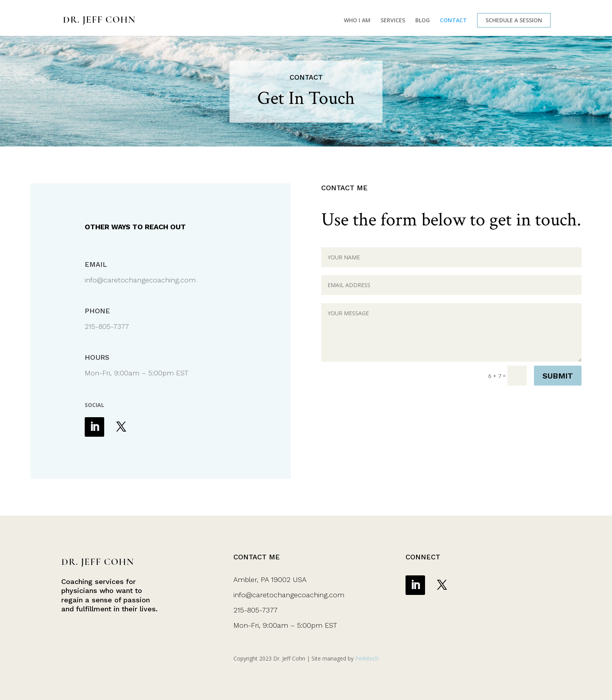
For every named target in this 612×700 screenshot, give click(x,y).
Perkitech (367, 658)
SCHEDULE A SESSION (514, 20)
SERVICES (393, 21)
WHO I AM (357, 21)
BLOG (423, 21)
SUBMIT (558, 376)
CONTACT (453, 21)
